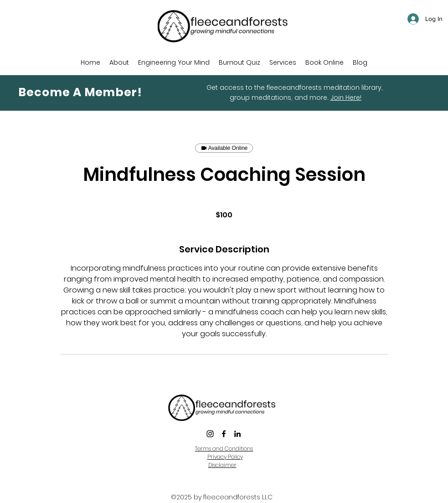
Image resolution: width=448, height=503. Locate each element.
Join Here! (346, 98)
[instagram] (210, 434)
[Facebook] (224, 434)
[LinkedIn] (237, 434)
